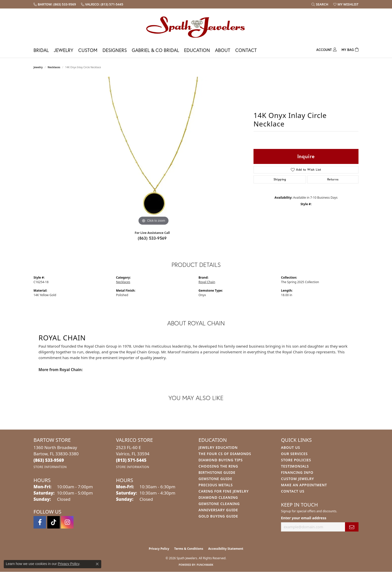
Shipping (280, 179)
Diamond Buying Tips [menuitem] (221, 460)
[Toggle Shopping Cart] (350, 49)
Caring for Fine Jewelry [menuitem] (224, 491)
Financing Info (297, 472)
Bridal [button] (41, 50)
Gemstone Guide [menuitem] (215, 479)
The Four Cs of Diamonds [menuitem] (225, 454)
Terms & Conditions (189, 549)
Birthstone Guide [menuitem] (217, 472)
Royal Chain (207, 282)
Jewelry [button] (63, 50)
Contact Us (293, 491)
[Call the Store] (49, 460)
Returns (333, 179)
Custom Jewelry (297, 479)
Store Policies (296, 460)
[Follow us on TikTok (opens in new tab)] (53, 522)
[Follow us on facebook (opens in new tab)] (40, 522)
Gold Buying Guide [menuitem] (218, 516)
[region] (153, 152)
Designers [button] (115, 50)
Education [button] (197, 50)
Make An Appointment (304, 485)
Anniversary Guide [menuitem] (218, 510)
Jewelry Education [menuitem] (218, 447)
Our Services (294, 454)
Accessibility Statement (226, 549)
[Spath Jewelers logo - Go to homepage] (196, 27)
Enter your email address (304, 518)
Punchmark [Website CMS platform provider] (205, 565)
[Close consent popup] (97, 564)
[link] (55, 4)
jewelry (38, 67)
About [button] (223, 50)
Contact (246, 50)
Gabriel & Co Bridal (155, 50)
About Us (290, 447)
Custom (88, 50)
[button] (320, 4)
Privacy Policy (159, 549)
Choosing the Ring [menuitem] (218, 466)
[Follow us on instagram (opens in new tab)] (67, 522)
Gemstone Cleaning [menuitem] (219, 504)
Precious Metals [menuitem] (216, 485)
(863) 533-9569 (152, 238)
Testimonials (295, 466)
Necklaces (54, 67)
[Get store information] (50, 467)
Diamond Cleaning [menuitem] (218, 497)
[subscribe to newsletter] (352, 527)
